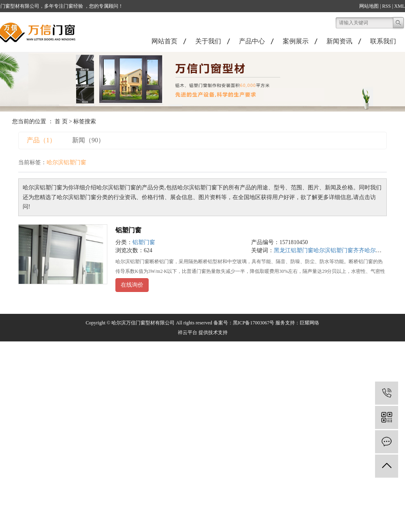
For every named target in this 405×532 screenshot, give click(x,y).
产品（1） (41, 140)
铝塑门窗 (128, 230)
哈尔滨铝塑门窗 (333, 250)
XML (400, 6)
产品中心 (252, 41)
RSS (387, 6)
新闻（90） (88, 140)
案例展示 (296, 41)
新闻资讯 (339, 41)
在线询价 (132, 285)
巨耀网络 (309, 323)
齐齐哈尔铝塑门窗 (376, 250)
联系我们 (383, 41)
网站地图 (369, 6)
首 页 (61, 121)
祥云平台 (188, 332)
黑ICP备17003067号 (254, 323)
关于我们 (208, 41)
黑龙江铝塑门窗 (294, 250)
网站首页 (164, 41)
